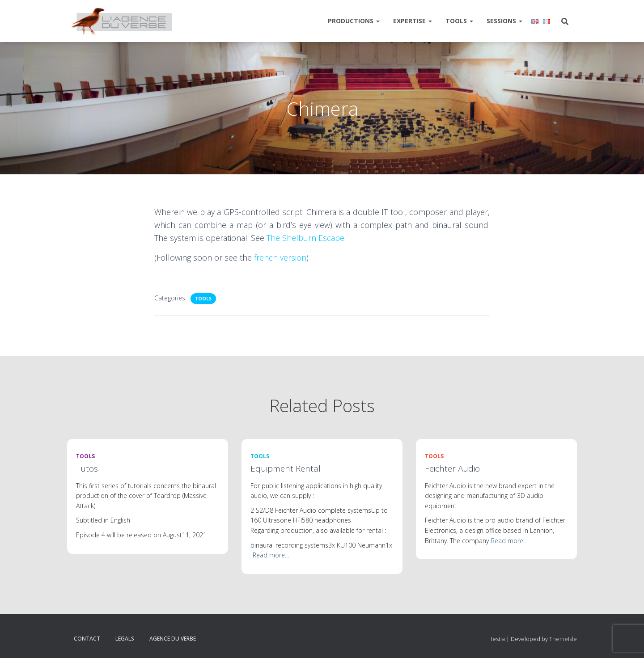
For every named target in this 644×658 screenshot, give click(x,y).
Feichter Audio (452, 468)
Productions (354, 21)
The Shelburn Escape (305, 238)
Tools (459, 21)
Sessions (504, 21)
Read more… (271, 555)
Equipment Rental (286, 468)
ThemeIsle (563, 639)
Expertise (413, 21)
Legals (125, 639)
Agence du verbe (173, 639)
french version (280, 257)
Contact (87, 639)
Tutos (87, 468)
